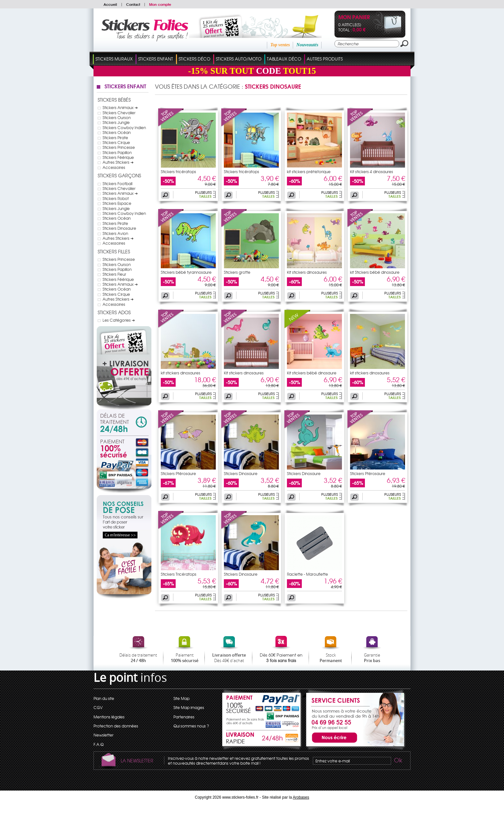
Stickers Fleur (114, 274)
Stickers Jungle (116, 122)
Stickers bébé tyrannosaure (186, 272)
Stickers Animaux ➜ (120, 107)
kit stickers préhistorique (309, 172)
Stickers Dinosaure (119, 228)
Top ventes (280, 45)
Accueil (110, 4)
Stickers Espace (117, 203)
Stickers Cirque (116, 142)
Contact (133, 4)
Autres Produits (325, 59)
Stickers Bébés (114, 100)
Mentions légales (109, 717)
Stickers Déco (194, 59)
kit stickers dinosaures (181, 373)
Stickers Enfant (156, 59)
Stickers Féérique (118, 157)
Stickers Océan (117, 132)
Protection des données (116, 726)
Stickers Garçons (119, 175)
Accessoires (114, 167)
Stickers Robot (116, 198)
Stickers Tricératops (179, 574)
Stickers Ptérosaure (178, 473)
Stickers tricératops (178, 172)
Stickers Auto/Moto (239, 59)
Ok (398, 761)
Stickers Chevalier (119, 113)
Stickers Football (117, 183)
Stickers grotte (237, 272)
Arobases (301, 797)
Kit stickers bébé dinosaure (312, 373)
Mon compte (160, 4)
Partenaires (184, 717)
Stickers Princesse (119, 147)
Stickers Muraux (114, 59)
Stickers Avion (115, 233)
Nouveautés (307, 45)
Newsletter (104, 735)
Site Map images (189, 707)
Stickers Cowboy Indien (124, 127)
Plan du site (104, 698)
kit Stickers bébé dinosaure (375, 272)
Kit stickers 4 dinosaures (372, 172)
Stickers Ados (114, 312)
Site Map (181, 698)
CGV (98, 707)
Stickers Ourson (117, 117)
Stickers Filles (114, 251)
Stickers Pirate (115, 138)
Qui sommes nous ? (191, 726)
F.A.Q (99, 744)
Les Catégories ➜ (119, 320)
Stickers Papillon (117, 152)
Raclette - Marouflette (307, 574)
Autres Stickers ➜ (118, 162)
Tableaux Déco (284, 59)
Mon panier (354, 18)
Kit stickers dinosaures (307, 272)
